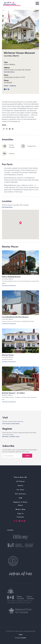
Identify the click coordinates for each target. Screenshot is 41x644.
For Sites (20, 490)
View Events (15, 424)
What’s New (20, 509)
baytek (24, 638)
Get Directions (12, 286)
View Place (5, 286)
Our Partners (21, 494)
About (20, 505)
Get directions (9, 72)
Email (6, 86)
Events (21, 485)
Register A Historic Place (11, 437)
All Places (21, 481)
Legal (21, 634)
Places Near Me (20, 477)
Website (13, 86)
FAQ (21, 498)
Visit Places (6, 424)
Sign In (20, 513)
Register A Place (20, 502)
